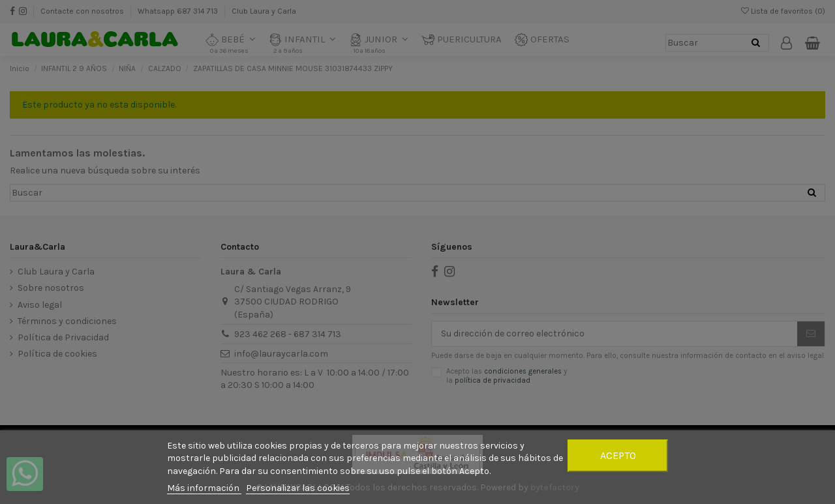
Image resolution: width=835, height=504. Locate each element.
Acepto (618, 455)
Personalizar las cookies (298, 488)
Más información (204, 488)
